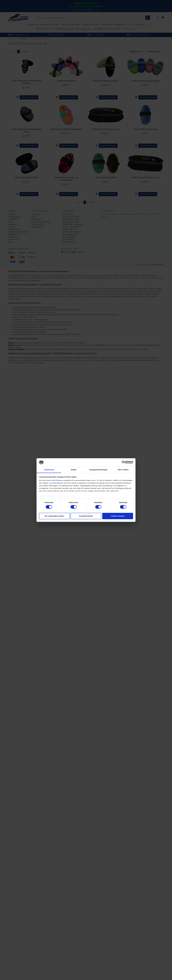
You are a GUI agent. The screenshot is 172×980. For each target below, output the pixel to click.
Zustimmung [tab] (49, 470)
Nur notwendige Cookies (54, 516)
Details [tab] (74, 470)
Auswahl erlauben (86, 516)
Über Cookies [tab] (123, 470)
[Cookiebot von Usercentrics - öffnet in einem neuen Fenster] (123, 462)
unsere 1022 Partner (54, 480)
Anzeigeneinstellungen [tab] (98, 470)
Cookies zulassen (118, 516)
